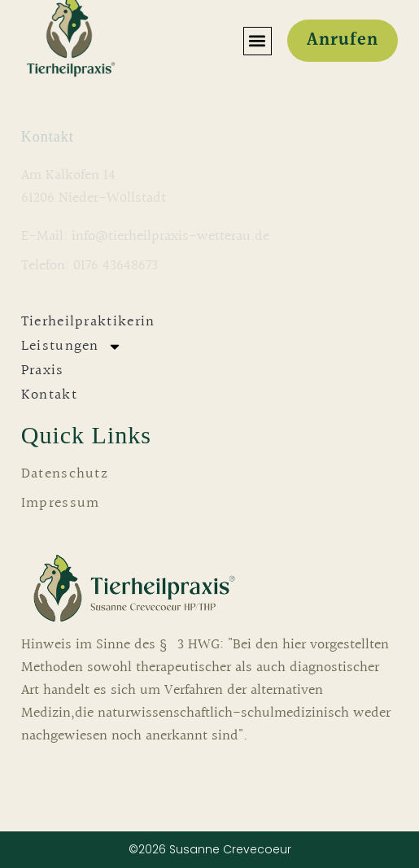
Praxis (43, 371)
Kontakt (49, 395)
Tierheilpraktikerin (88, 322)
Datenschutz (65, 474)
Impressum (61, 504)
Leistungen (72, 347)
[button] (258, 41)
